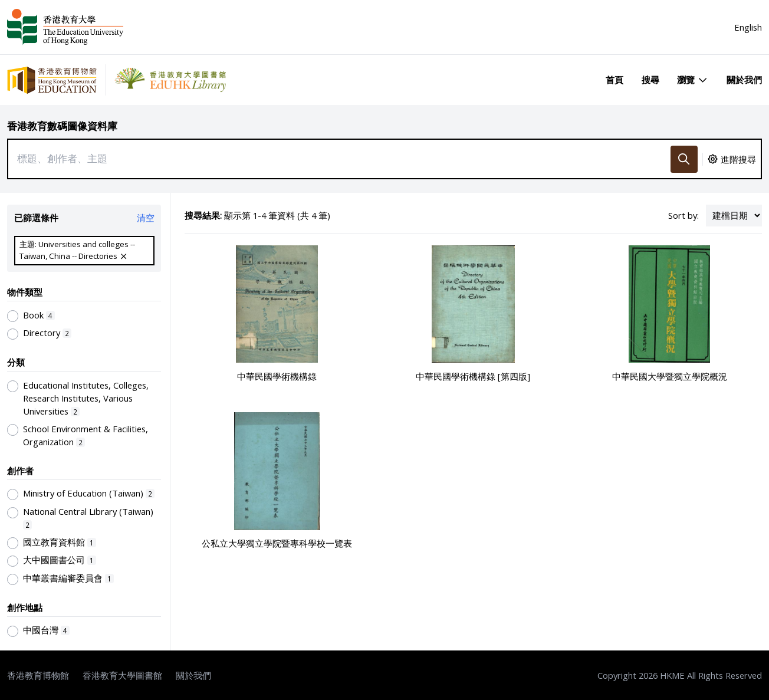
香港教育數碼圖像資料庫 (62, 126)
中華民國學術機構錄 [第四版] (473, 376)
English (748, 27)
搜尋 (650, 80)
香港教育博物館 (38, 675)
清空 (146, 218)
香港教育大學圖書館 (122, 675)
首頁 (614, 80)
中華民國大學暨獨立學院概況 (670, 376)
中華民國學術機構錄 (277, 376)
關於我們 (744, 80)
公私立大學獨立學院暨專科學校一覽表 (277, 543)
